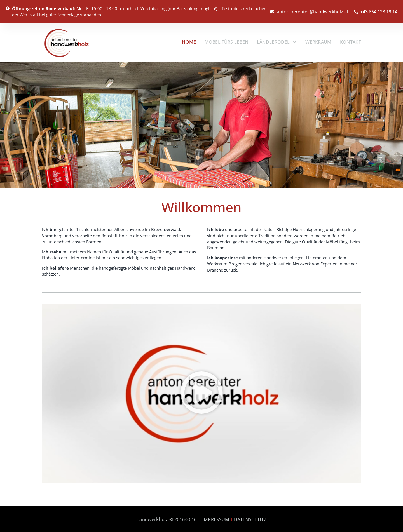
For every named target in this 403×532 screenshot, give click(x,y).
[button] (202, 392)
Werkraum (318, 41)
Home (189, 41)
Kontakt (351, 41)
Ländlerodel (277, 41)
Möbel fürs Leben (227, 41)
